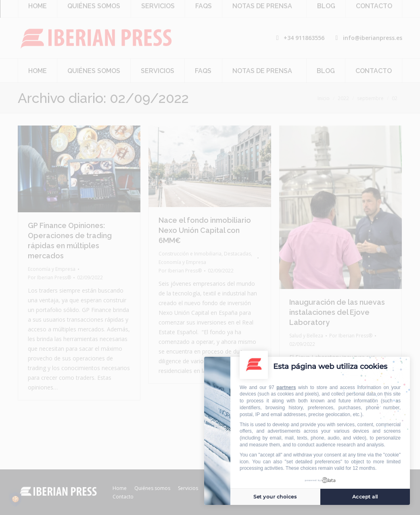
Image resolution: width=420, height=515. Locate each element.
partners (286, 387)
